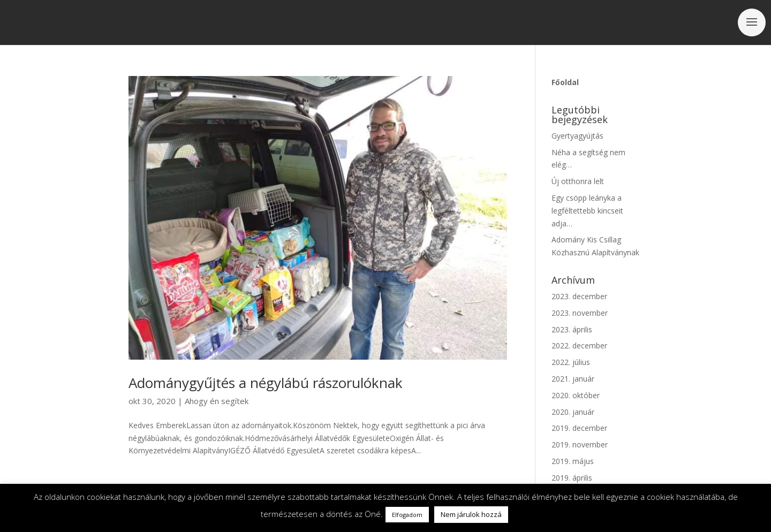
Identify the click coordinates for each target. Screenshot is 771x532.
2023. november (580, 313)
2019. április (572, 478)
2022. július (571, 362)
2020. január (573, 412)
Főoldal (565, 82)
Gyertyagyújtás (577, 136)
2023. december (579, 296)
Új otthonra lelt (578, 181)
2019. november (580, 444)
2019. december (579, 428)
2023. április (572, 329)
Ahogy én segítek (217, 401)
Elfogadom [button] (407, 515)
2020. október (576, 395)
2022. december (579, 345)
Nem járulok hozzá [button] (471, 514)
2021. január (573, 379)
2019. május (573, 461)
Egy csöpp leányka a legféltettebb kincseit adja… (587, 211)
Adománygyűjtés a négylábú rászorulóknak (266, 383)
